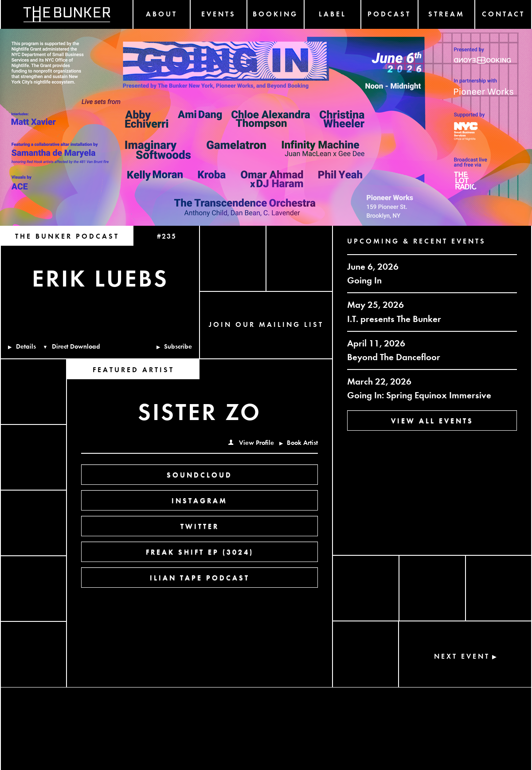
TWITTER (200, 526)
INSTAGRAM (199, 500)
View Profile (251, 442)
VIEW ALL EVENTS (432, 420)
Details (22, 346)
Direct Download (72, 346)
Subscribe (174, 346)
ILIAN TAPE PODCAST (200, 577)
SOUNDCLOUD (199, 474)
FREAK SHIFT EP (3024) (200, 552)
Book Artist (299, 442)
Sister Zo (199, 410)
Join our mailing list (266, 324)
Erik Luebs (100, 277)
